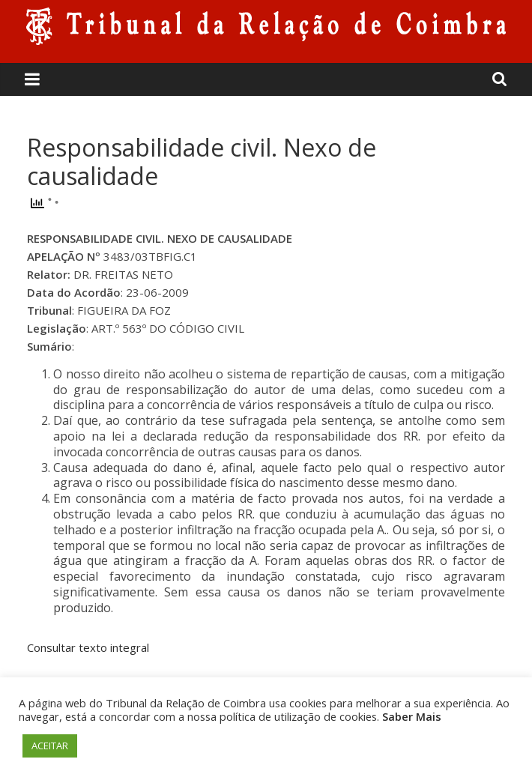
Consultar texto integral (88, 647)
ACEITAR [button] (50, 746)
